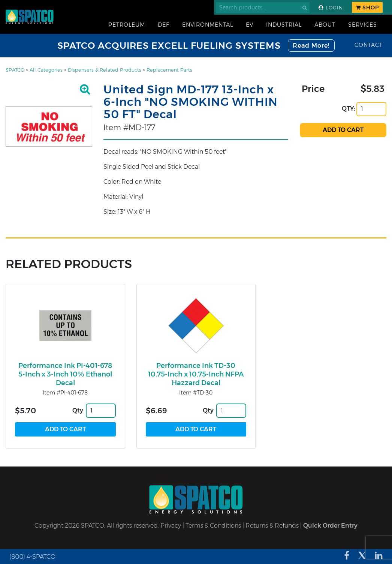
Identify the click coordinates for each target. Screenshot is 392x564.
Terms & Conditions (213, 526)
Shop (367, 7)
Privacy (171, 526)
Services (363, 25)
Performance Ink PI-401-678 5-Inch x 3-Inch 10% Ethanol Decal (65, 374)
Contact (369, 45)
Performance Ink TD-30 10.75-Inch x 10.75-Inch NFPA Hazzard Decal (196, 374)
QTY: (349, 109)
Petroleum (127, 25)
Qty (78, 410)
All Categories (46, 70)
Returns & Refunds (272, 526)
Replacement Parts (169, 70)
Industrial (284, 25)
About (325, 25)
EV (250, 25)
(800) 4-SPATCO (32, 557)
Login (331, 8)
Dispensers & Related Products (105, 70)
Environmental (208, 25)
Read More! (311, 46)
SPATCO (15, 70)
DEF (164, 25)
